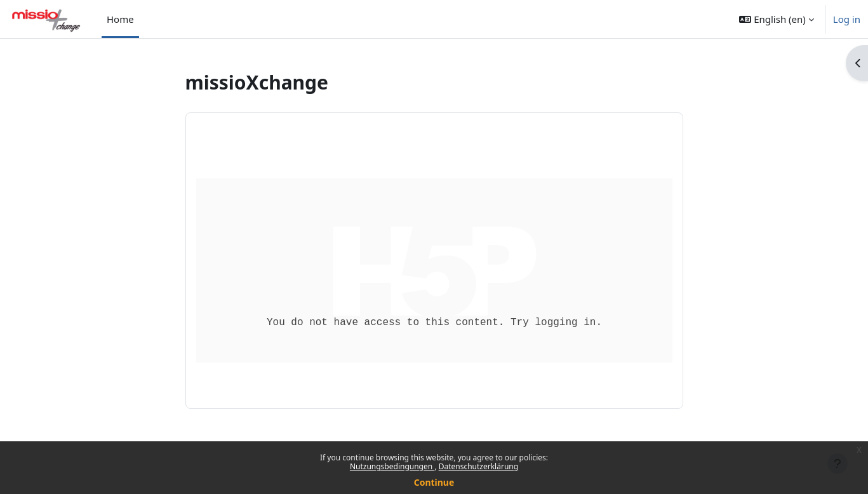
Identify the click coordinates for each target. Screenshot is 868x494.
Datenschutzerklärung (478, 466)
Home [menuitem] (120, 19)
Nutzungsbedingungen (392, 466)
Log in (847, 19)
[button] (776, 19)
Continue (434, 482)
